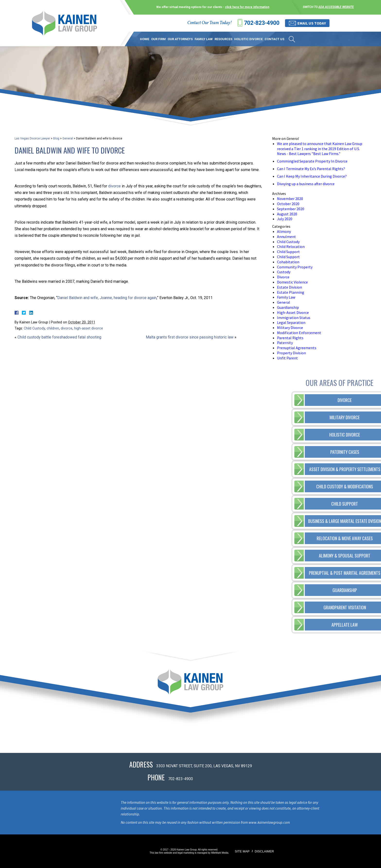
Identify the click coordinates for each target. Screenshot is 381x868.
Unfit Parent (287, 358)
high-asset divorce (89, 328)
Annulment (286, 237)
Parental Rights (290, 338)
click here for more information (247, 7)
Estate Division (290, 287)
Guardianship (288, 307)
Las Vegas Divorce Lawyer (32, 138)
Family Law (204, 39)
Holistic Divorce (248, 39)
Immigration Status (294, 318)
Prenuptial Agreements (297, 348)
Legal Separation (291, 322)
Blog (56, 138)
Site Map (242, 851)
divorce (114, 186)
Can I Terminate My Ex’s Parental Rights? (311, 169)
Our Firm (158, 39)
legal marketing (186, 853)
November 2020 (290, 199)
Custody (284, 272)
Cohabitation (288, 262)
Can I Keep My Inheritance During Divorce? (312, 176)
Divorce (283, 277)
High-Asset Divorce (293, 312)
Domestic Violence (292, 282)
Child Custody (34, 328)
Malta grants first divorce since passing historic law (190, 337)
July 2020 (285, 219)
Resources (223, 39)
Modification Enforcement (299, 333)
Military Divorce (290, 328)
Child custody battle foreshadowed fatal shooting (59, 337)
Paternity (285, 343)
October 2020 (288, 204)
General (68, 138)
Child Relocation (291, 247)
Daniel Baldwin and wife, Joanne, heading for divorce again (107, 298)
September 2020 (291, 209)
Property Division (291, 353)
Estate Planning (291, 292)
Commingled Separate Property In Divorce (312, 161)
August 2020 (287, 214)
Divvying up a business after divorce (306, 184)
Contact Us (274, 39)
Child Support (288, 252)
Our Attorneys (180, 39)
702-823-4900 (262, 23)
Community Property (295, 267)
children (53, 328)
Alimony (284, 231)
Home (145, 39)
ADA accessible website (336, 7)
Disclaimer (264, 851)
